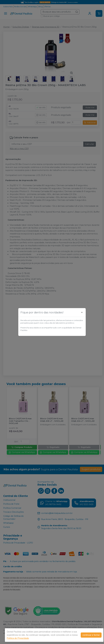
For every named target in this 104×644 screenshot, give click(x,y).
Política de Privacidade (18, 638)
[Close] (82, 312)
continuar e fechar (91, 635)
